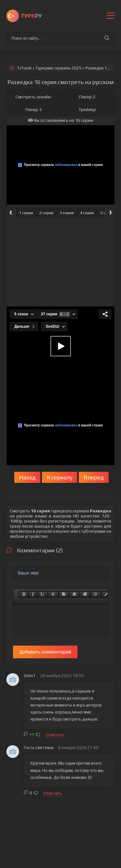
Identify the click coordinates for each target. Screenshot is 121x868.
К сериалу (60, 477)
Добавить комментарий (45, 652)
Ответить (55, 735)
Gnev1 (30, 676)
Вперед (94, 477)
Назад (27, 477)
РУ (31, 16)
